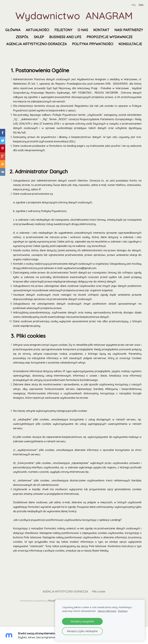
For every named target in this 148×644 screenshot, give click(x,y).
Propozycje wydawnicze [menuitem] (41, 44)
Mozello (53, 608)
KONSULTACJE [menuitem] (97, 51)
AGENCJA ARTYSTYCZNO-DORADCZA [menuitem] (100, 44)
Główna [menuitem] (30, 30)
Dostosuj (123, 611)
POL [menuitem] (131, 5)
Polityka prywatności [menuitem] (60, 51)
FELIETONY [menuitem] (80, 30)
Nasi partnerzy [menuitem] (39, 37)
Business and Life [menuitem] (108, 37)
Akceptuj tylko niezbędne (82, 631)
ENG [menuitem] (138, 5)
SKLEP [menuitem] (81, 37)
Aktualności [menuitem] (54, 30)
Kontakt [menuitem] (118, 30)
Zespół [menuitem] (65, 37)
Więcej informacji (107, 611)
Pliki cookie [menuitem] (99, 599)
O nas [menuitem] (100, 30)
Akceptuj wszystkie (82, 621)
